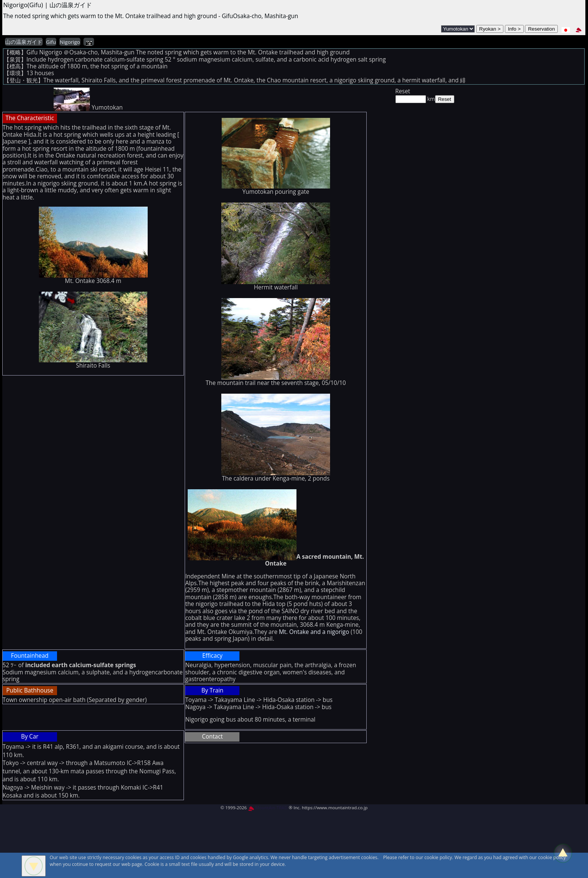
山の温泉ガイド (24, 42)
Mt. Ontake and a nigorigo (315, 632)
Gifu (51, 42)
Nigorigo (70, 42)
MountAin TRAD (268, 808)
